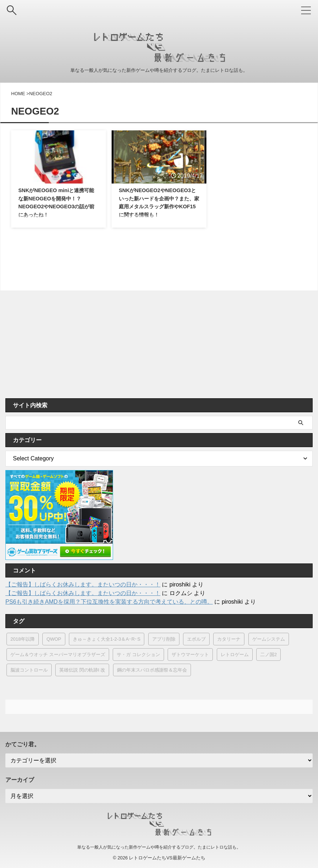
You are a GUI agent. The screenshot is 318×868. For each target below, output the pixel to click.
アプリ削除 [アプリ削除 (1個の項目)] (164, 639)
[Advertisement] (155, 344)
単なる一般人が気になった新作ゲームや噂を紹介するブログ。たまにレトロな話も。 (159, 847)
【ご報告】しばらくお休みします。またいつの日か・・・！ (83, 584)
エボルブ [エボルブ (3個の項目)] (196, 639)
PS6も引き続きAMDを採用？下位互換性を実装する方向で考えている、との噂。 (109, 602)
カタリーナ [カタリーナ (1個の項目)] (229, 639)
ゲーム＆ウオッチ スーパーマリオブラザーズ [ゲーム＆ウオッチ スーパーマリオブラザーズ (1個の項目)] (58, 655)
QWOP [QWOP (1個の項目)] (54, 639)
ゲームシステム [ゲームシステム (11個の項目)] (269, 639)
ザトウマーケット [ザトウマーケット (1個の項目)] (190, 655)
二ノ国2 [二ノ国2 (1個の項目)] (268, 655)
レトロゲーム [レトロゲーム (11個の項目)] (235, 655)
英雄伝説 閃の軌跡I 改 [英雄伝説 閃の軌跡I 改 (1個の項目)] (82, 670)
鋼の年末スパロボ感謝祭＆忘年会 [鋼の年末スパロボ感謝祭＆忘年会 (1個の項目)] (152, 670)
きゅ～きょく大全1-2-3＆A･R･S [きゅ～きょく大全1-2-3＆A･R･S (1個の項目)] (107, 639)
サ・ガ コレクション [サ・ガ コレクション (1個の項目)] (138, 655)
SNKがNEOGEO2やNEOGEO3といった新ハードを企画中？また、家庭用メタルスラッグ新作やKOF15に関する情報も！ (159, 208)
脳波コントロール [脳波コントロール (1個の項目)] (29, 670)
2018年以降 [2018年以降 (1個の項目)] (23, 639)
